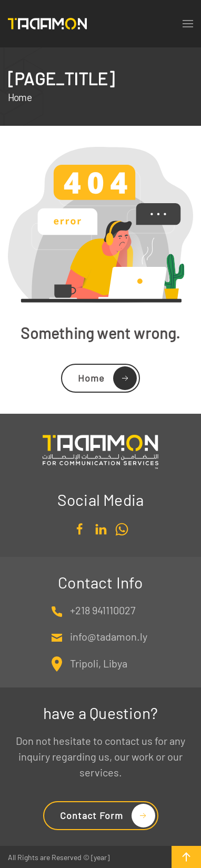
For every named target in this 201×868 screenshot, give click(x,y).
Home (91, 378)
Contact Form (92, 815)
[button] (186, 857)
